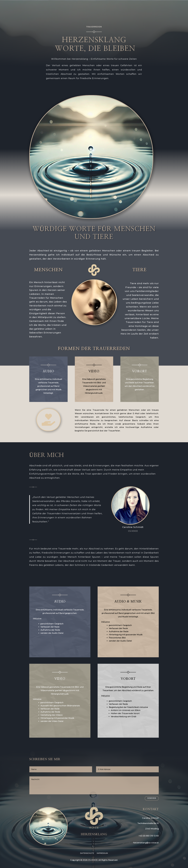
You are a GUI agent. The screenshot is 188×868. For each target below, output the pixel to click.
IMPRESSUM (102, 853)
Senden (152, 798)
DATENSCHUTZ (87, 853)
